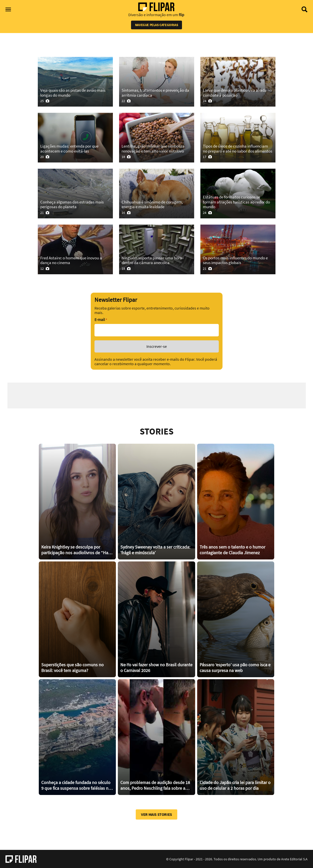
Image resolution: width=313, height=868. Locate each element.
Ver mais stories (156, 814)
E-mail (101, 320)
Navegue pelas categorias (156, 25)
